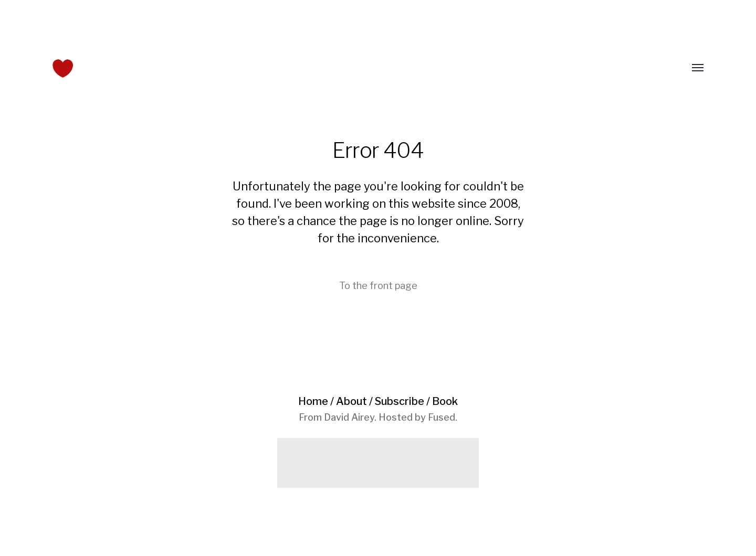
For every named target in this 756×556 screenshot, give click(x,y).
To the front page (378, 286)
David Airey (349, 417)
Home (313, 401)
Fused (442, 417)
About (351, 401)
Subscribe (400, 401)
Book (445, 401)
